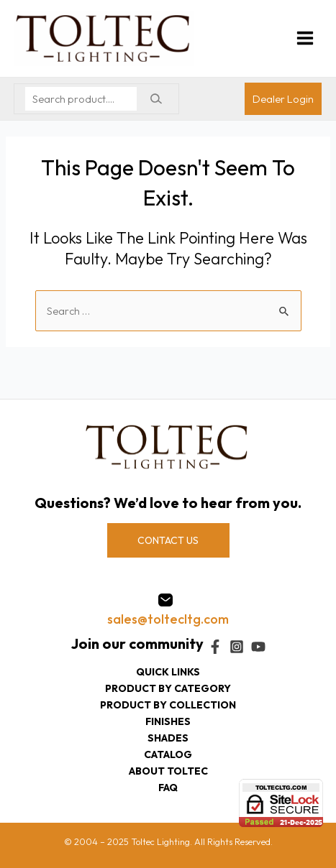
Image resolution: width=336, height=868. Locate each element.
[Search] (156, 99)
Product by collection (168, 705)
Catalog (168, 754)
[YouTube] (258, 647)
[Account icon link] (283, 99)
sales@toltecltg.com (168, 619)
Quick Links (168, 672)
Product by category (168, 688)
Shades (168, 738)
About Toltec (168, 771)
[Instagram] (237, 647)
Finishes (168, 721)
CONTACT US (168, 540)
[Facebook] (215, 647)
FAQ (168, 788)
